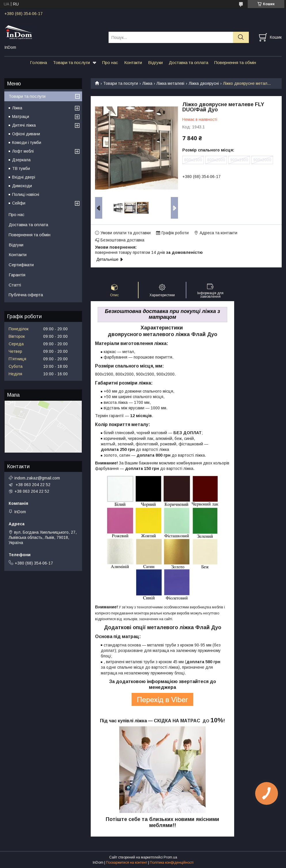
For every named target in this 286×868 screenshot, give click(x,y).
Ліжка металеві (170, 83)
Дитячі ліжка (24, 125)
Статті (15, 285)
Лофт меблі (23, 151)
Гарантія (17, 275)
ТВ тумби (21, 168)
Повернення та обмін (235, 62)
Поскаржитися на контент (127, 863)
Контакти (133, 62)
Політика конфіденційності (172, 863)
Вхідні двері (24, 177)
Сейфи (19, 203)
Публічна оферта (26, 295)
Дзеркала (21, 160)
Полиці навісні (26, 194)
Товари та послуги (71, 62)
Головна (38, 62)
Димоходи (22, 186)
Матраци (21, 117)
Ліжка (147, 83)
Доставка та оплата (189, 62)
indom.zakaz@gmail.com (37, 478)
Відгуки (155, 62)
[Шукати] (241, 37)
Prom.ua (170, 857)
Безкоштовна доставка (122, 240)
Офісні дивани (26, 134)
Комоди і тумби (27, 143)
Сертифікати (21, 265)
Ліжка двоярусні (204, 83)
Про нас (110, 62)
